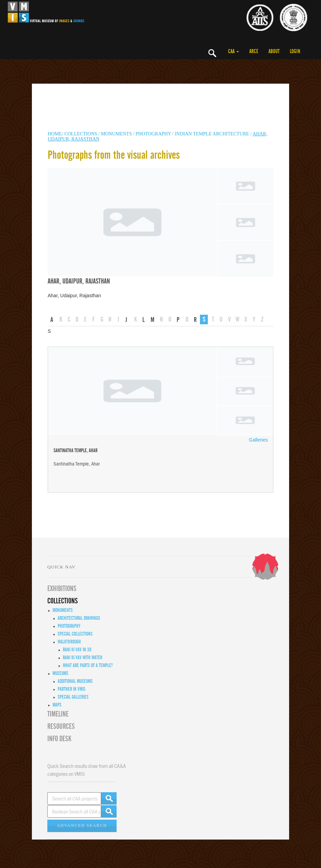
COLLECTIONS (81, 134)
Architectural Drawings (79, 618)
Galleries (258, 440)
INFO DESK (59, 739)
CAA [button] (234, 51)
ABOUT (274, 51)
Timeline (58, 714)
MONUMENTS (117, 134)
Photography (153, 134)
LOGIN (295, 51)
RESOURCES (61, 726)
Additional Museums (75, 681)
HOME (55, 134)
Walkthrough (69, 642)
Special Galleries (73, 697)
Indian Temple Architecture (213, 134)
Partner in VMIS (72, 689)
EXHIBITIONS (62, 589)
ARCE (254, 51)
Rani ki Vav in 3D (77, 650)
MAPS (57, 705)
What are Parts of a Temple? (88, 665)
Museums (60, 673)
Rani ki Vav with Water (82, 658)
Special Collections (75, 634)
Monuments (63, 610)
